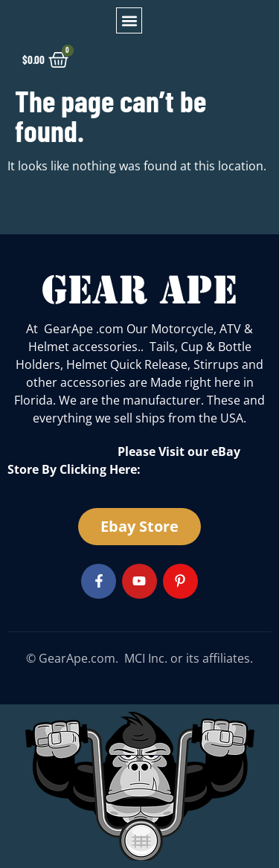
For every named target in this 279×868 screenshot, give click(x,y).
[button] (129, 20)
